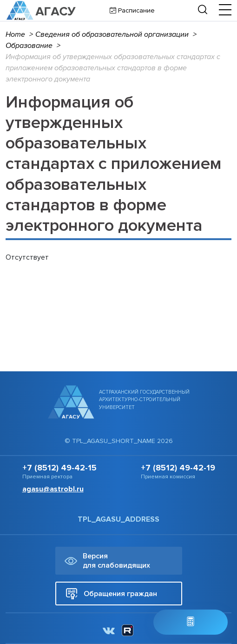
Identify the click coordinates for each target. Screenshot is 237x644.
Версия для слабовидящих (107, 561)
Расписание (135, 10)
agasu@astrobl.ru (53, 489)
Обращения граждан (111, 594)
